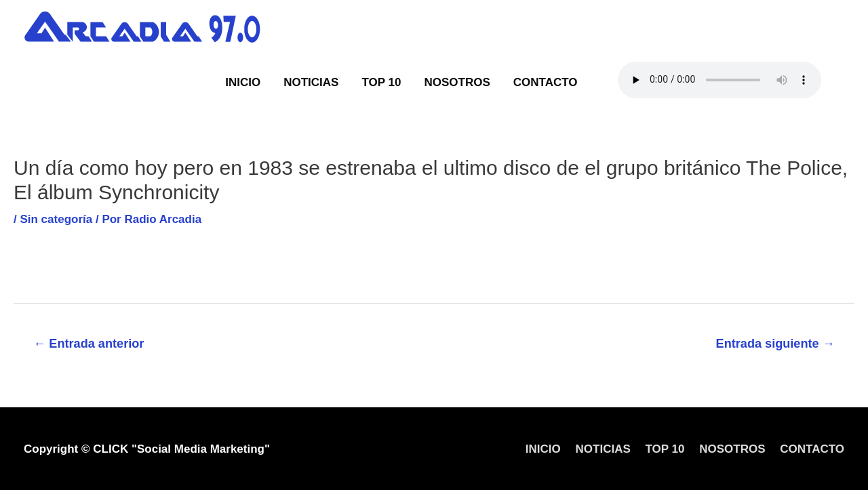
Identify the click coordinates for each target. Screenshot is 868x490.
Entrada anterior (88, 344)
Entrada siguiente (775, 344)
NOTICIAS (311, 82)
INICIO (243, 82)
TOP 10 (381, 82)
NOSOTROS (457, 82)
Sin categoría (56, 219)
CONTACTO (546, 82)
